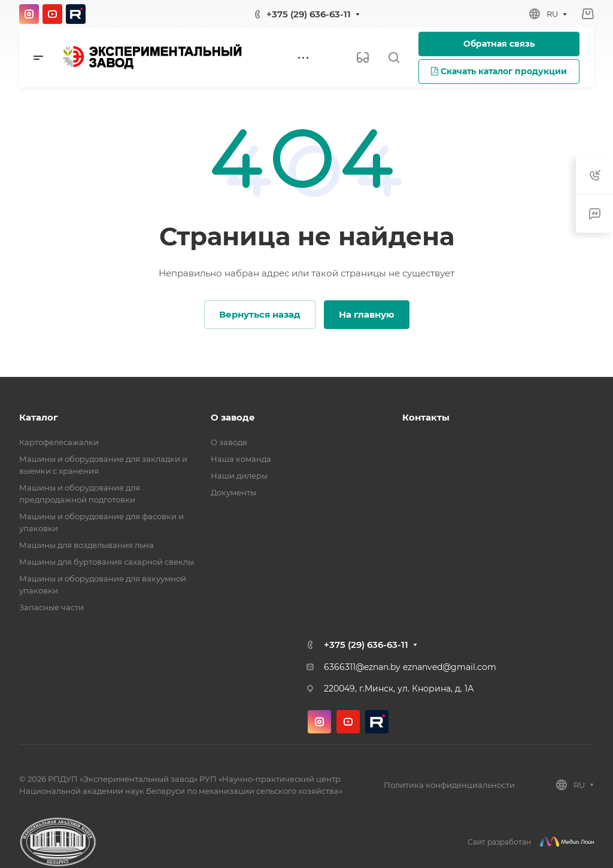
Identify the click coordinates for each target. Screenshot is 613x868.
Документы (233, 492)
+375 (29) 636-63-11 (309, 14)
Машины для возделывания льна (87, 545)
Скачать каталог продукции (499, 71)
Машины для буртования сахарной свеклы (107, 562)
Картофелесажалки (59, 442)
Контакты (426, 417)
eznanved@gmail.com (450, 667)
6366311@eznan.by (362, 667)
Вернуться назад (260, 314)
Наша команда (241, 459)
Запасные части (51, 607)
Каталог (39, 417)
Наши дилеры (239, 476)
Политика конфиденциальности (449, 785)
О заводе (233, 417)
